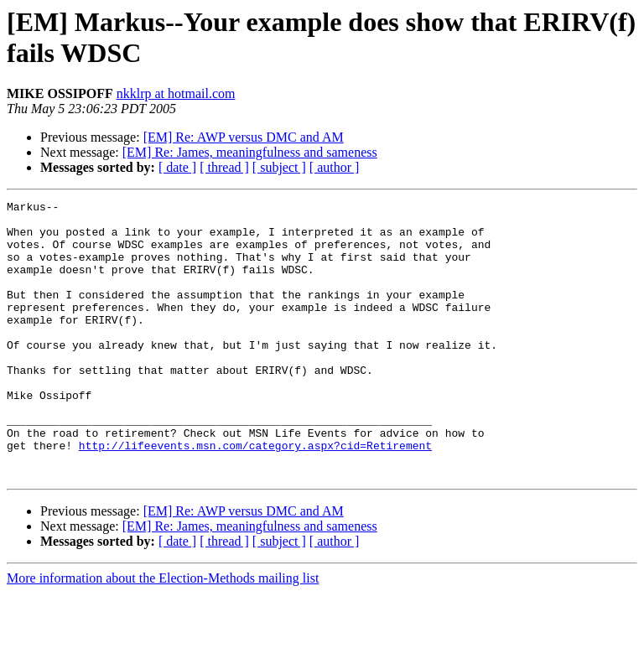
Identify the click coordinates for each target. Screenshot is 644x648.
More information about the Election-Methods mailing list (163, 633)
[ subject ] (279, 167)
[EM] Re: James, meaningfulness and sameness (250, 152)
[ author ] (335, 167)
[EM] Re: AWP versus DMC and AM (244, 137)
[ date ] (177, 167)
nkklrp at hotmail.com (176, 93)
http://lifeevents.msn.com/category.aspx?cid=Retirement (255, 495)
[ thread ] (224, 167)
